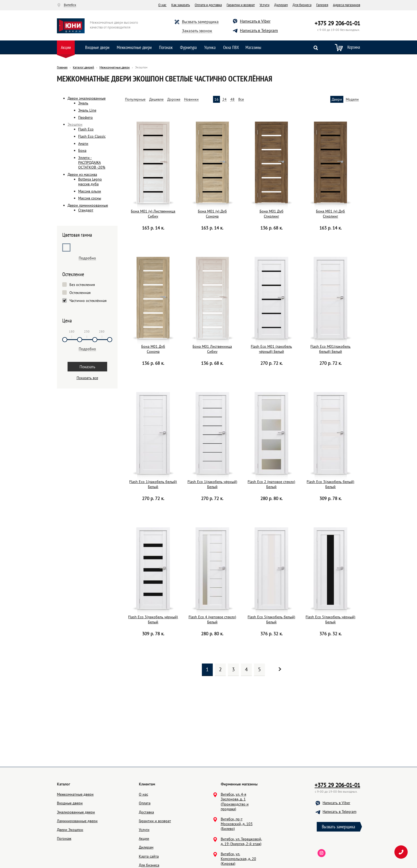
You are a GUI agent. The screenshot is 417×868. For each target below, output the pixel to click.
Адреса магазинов (347, 5)
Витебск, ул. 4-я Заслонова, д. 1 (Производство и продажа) (235, 827)
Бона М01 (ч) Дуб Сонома (212, 214)
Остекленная (80, 293)
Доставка (146, 837)
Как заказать (181, 5)
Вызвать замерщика (200, 22)
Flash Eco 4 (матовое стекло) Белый (212, 619)
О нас (162, 5)
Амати (83, 144)
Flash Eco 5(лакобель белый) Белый (271, 619)
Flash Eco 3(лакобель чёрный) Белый (153, 619)
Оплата (145, 828)
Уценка (210, 47)
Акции (66, 47)
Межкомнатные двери (134, 47)
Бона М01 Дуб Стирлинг (272, 214)
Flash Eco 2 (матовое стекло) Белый (271, 484)
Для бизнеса (302, 5)
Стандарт (86, 210)
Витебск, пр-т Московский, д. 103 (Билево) (237, 849)
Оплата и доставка (208, 5)
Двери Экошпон (70, 855)
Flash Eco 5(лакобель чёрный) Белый (330, 619)
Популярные (135, 99)
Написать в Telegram (259, 30)
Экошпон (75, 124)
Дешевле (156, 99)
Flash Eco (86, 129)
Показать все (87, 378)
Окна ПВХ (231, 47)
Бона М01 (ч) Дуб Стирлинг (330, 214)
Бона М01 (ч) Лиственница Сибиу (153, 214)
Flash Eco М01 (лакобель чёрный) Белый (271, 349)
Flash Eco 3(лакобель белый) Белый (330, 484)
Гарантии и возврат (241, 5)
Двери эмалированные (87, 98)
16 (216, 99)
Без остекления (82, 285)
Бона (82, 150)
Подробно (87, 258)
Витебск (70, 5)
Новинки (191, 99)
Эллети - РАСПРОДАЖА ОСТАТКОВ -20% (92, 162)
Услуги (264, 5)
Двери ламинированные (88, 205)
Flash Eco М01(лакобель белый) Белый (330, 349)
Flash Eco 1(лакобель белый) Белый (153, 484)
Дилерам (281, 5)
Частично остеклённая (88, 301)
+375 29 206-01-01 (337, 23)
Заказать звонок (197, 31)
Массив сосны (90, 198)
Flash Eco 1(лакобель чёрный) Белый (212, 484)
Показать (87, 367)
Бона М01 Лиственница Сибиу (212, 349)
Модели (352, 99)
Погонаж (166, 47)
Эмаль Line (87, 110)
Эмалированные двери (76, 837)
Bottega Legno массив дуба (90, 182)
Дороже (174, 99)
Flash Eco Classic (92, 136)
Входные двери (97, 47)
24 (224, 99)
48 (232, 99)
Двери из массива (82, 174)
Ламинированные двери (77, 846)
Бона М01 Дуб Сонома (153, 349)
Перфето (86, 117)
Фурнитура (188, 47)
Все (241, 99)
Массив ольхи (90, 191)
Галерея (322, 5)
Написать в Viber (255, 21)
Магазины (253, 47)
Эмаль (83, 103)
